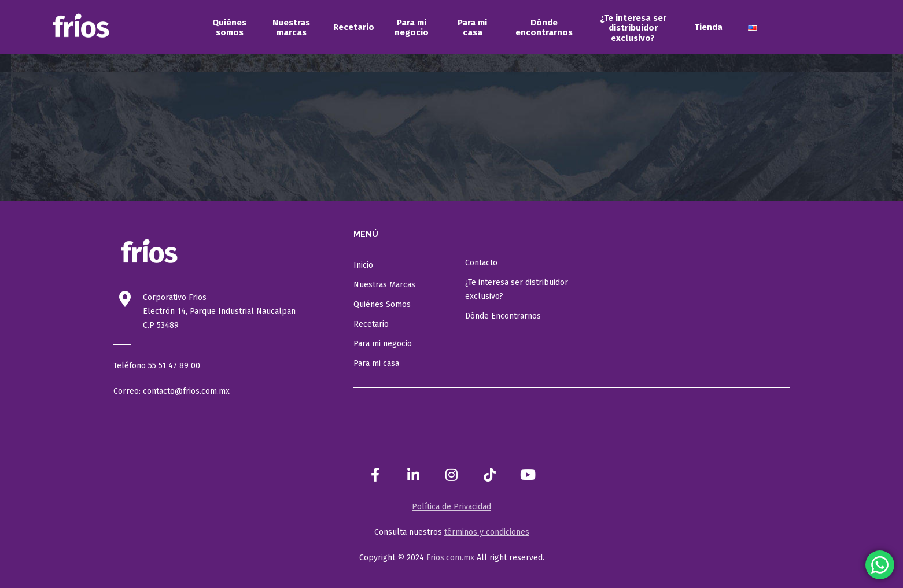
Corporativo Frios (175, 297)
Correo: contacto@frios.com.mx (172, 391)
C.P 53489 (161, 325)
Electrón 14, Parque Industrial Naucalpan (219, 311)
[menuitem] (229, 28)
